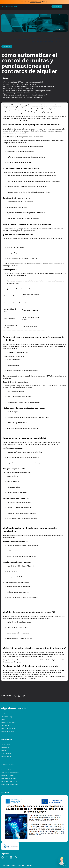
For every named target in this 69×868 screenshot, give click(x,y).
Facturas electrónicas (9, 770)
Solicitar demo (6, 753)
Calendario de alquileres (10, 784)
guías (3, 720)
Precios (4, 751)
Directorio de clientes (9, 779)
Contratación (22, 40)
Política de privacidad (9, 728)
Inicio (5, 40)
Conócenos (5, 714)
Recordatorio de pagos (9, 781)
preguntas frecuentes (9, 723)
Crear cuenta (6, 745)
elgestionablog (7, 717)
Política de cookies (8, 731)
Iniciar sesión (6, 748)
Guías (12, 40)
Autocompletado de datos (10, 773)
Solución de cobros (8, 776)
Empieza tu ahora (33, 2)
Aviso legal (5, 725)
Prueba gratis (57, 7)
